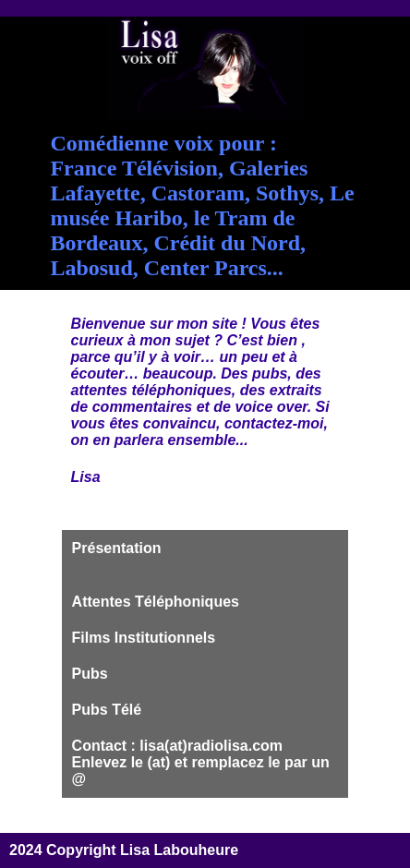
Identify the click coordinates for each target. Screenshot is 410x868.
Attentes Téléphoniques (156, 602)
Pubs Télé (107, 710)
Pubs (90, 674)
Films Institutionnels (144, 638)
